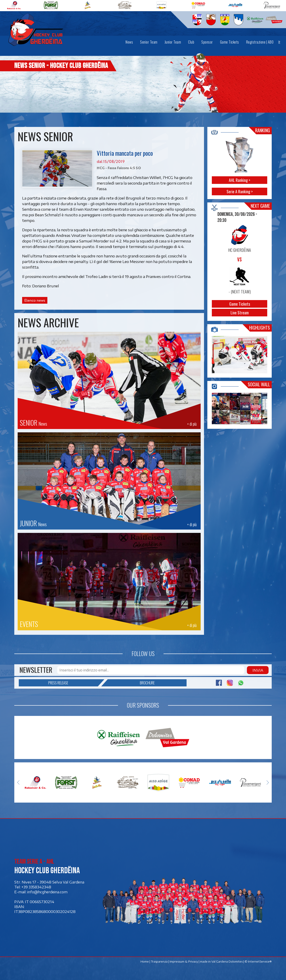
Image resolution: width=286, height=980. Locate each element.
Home (145, 961)
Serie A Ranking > (240, 191)
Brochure (131, 683)
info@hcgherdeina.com (47, 892)
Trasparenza (159, 961)
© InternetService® (258, 961)
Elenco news (35, 300)
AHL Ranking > (240, 180)
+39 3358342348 (36, 887)
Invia (258, 670)
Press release (73, 683)
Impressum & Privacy (184, 961)
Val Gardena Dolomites (227, 961)
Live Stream (240, 313)
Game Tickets (240, 304)
